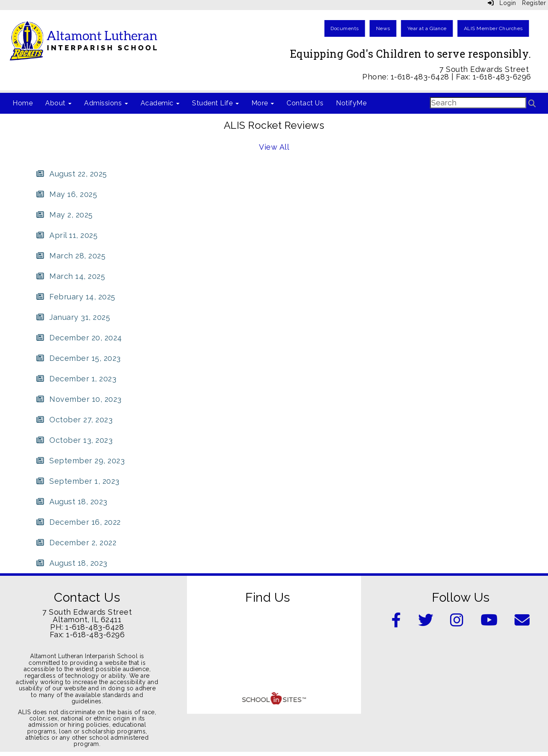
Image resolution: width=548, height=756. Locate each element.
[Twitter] (426, 623)
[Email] (522, 623)
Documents (345, 28)
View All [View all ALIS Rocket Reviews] (274, 147)
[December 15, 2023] (78, 358)
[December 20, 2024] (79, 338)
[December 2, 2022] (76, 543)
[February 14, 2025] (76, 297)
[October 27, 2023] (74, 420)
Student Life (215, 103)
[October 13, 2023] (74, 440)
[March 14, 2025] (70, 276)
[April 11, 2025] (67, 235)
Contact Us (305, 103)
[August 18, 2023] (72, 502)
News (383, 28)
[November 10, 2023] (79, 399)
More (263, 103)
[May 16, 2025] (66, 194)
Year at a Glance (427, 28)
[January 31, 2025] (73, 317)
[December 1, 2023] (76, 379)
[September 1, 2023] (78, 481)
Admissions (106, 103)
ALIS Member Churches (493, 28)
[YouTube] (489, 623)
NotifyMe (351, 103)
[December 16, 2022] (78, 522)
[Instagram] (457, 623)
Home (23, 103)
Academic (160, 103)
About (58, 103)
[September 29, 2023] (80, 461)
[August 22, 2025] (71, 174)
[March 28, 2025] (70, 256)
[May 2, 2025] (64, 215)
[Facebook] (397, 623)
